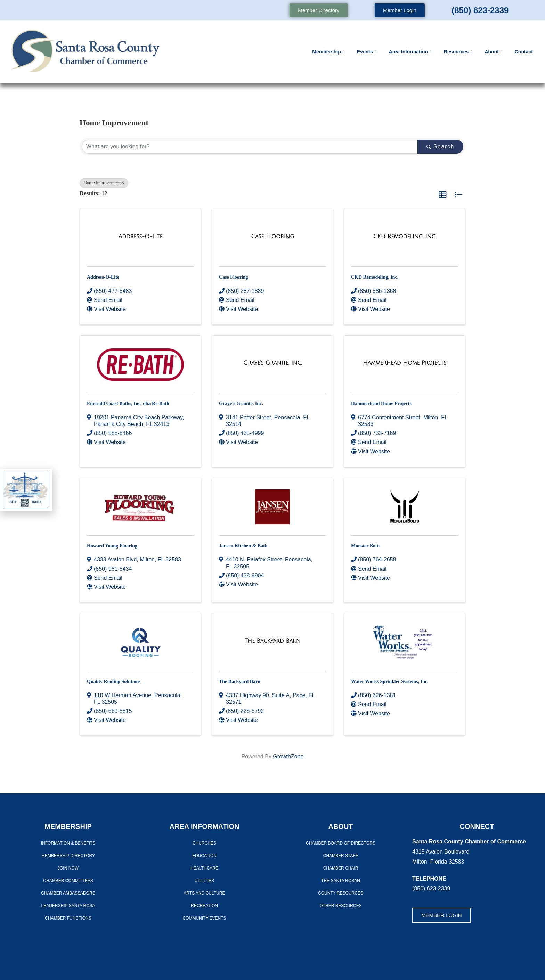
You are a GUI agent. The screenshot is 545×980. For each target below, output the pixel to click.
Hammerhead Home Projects (381, 403)
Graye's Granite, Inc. (241, 403)
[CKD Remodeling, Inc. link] (405, 237)
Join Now (68, 868)
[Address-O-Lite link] (141, 237)
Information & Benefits (68, 843)
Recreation (204, 906)
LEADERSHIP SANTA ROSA (68, 906)
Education (204, 856)
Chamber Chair (341, 868)
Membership (328, 52)
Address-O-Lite (103, 277)
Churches (204, 843)
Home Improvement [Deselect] (104, 183)
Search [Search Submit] (440, 146)
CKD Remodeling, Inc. (375, 277)
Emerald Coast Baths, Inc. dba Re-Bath (128, 403)
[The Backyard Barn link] (273, 641)
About (493, 52)
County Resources (341, 893)
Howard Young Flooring (112, 546)
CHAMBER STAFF (341, 856)
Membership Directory (68, 856)
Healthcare (204, 868)
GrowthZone (288, 756)
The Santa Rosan (341, 881)
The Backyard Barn (240, 681)
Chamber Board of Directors (341, 843)
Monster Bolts (366, 546)
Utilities (204, 881)
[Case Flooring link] (272, 237)
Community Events (204, 918)
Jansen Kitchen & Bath (243, 546)
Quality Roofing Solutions (114, 681)
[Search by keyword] (250, 147)
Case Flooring (234, 277)
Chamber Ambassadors (68, 893)
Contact (524, 52)
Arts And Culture (205, 893)
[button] (443, 195)
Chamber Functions (68, 918)
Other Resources (340, 906)
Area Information (410, 52)
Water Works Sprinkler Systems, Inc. (390, 681)
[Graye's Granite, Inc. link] (272, 363)
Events (367, 52)
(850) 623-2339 (480, 10)
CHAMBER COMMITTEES (68, 881)
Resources (458, 52)
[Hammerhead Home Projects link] (405, 363)
